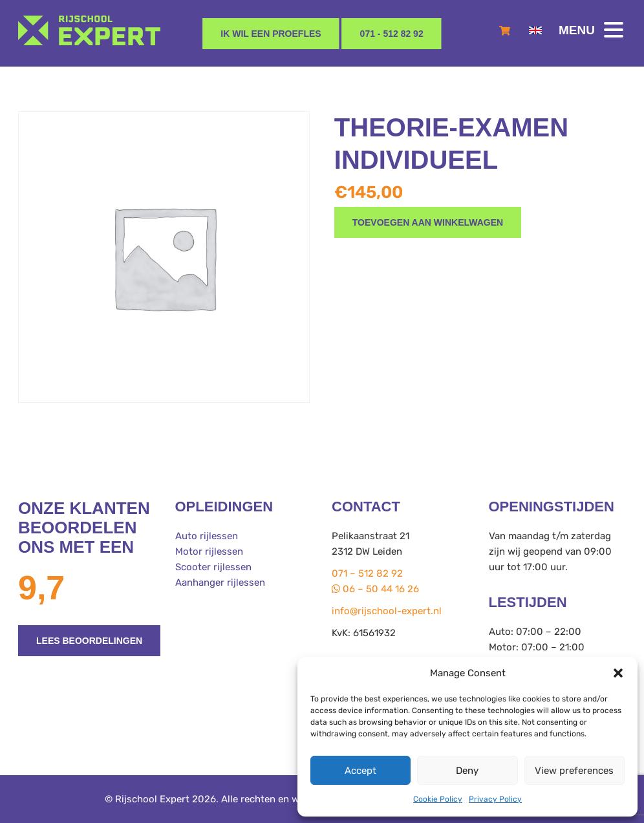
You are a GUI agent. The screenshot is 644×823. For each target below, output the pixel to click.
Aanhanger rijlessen (220, 583)
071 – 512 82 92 (367, 573)
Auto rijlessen (207, 536)
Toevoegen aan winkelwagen (428, 222)
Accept (360, 771)
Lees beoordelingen (89, 641)
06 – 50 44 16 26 (375, 589)
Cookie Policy (438, 799)
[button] (618, 673)
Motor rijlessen (209, 551)
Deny (467, 771)
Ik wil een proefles (271, 34)
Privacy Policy (495, 799)
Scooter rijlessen (213, 567)
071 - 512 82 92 (392, 34)
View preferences (574, 771)
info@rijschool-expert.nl (387, 611)
